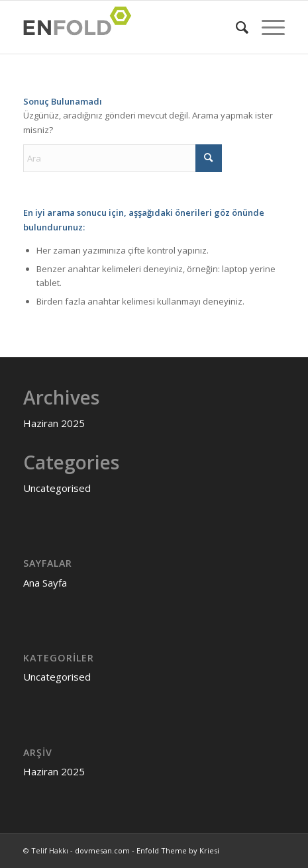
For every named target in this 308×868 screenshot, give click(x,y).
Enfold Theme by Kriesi (178, 850)
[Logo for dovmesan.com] (128, 27)
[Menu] (267, 27)
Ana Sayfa (45, 583)
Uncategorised (57, 488)
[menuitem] (235, 27)
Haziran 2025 (54, 423)
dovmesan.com (102, 850)
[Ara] (235, 27)
